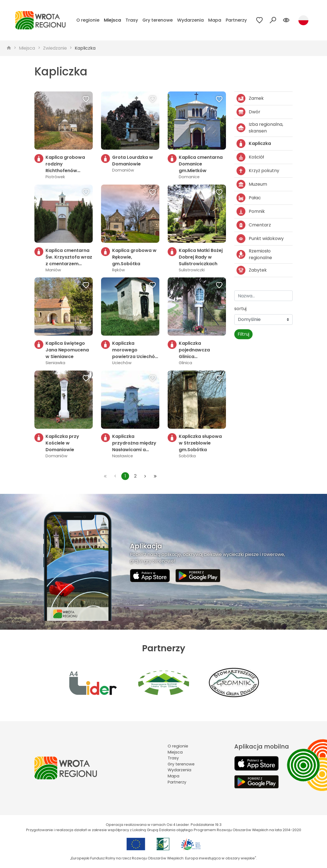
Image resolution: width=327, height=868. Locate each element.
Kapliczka (85, 48)
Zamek (250, 98)
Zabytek (252, 270)
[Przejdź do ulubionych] (260, 20)
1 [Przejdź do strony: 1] (125, 476)
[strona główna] (9, 48)
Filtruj (243, 334)
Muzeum (252, 184)
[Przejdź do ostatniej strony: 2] (155, 476)
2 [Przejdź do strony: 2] (135, 476)
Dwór (248, 112)
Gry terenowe (158, 20)
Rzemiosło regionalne (254, 254)
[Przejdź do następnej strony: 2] (145, 476)
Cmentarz (254, 225)
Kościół (250, 157)
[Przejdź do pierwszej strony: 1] (105, 476)
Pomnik (251, 211)
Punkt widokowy (260, 239)
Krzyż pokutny (258, 171)
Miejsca (112, 20)
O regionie (88, 20)
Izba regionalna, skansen (260, 128)
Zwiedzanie (55, 48)
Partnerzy (236, 20)
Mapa (215, 20)
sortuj (240, 309)
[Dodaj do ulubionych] (86, 100)
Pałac (249, 198)
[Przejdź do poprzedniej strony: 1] (115, 476)
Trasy (132, 20)
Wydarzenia (190, 20)
